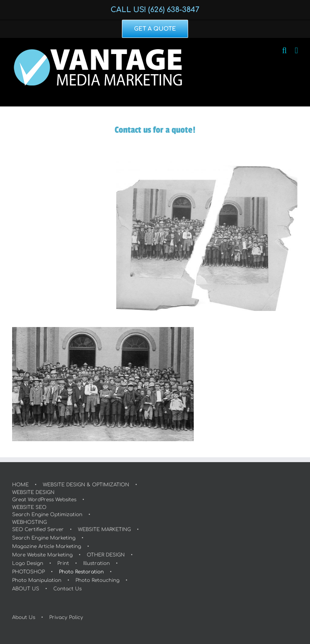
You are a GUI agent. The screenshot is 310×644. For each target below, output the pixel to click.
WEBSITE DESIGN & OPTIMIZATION (86, 485)
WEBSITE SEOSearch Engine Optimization (47, 511)
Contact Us (67, 589)
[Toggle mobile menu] (296, 51)
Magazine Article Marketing (47, 546)
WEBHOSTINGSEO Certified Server (38, 526)
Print (63, 563)
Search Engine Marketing (44, 538)
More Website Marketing (42, 555)
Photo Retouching (97, 580)
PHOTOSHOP (28, 572)
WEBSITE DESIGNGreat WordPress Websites (44, 496)
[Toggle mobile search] (285, 51)
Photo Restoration (81, 572)
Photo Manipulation (37, 580)
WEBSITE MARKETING (104, 529)
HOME (20, 485)
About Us (24, 617)
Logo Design (28, 563)
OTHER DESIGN (106, 555)
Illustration (96, 563)
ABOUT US (26, 589)
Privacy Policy (66, 617)
